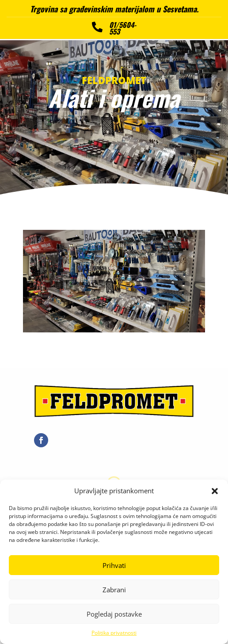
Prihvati (114, 565)
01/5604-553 (123, 28)
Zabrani (114, 590)
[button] (215, 491)
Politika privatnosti (114, 633)
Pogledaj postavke (114, 614)
